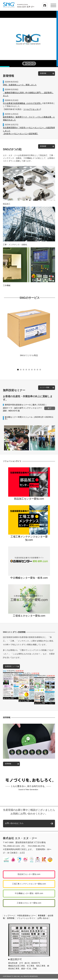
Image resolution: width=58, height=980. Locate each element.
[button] (24, 64)
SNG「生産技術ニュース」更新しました (20, 85)
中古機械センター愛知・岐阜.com (29, 576)
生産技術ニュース (11, 666)
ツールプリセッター (32, 109)
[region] (29, 39)
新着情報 (43, 73)
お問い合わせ (43, 918)
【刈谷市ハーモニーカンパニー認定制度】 (21, 134)
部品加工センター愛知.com (29, 497)
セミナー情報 (45, 387)
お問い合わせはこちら (14, 823)
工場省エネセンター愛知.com (29, 614)
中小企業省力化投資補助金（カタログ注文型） (22, 103)
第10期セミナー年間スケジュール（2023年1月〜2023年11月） (29, 418)
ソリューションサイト (26, 918)
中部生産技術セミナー (26, 916)
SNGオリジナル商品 (29, 355)
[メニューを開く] (53, 5)
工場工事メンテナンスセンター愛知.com (29, 537)
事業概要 (43, 146)
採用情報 (8, 764)
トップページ (9, 916)
